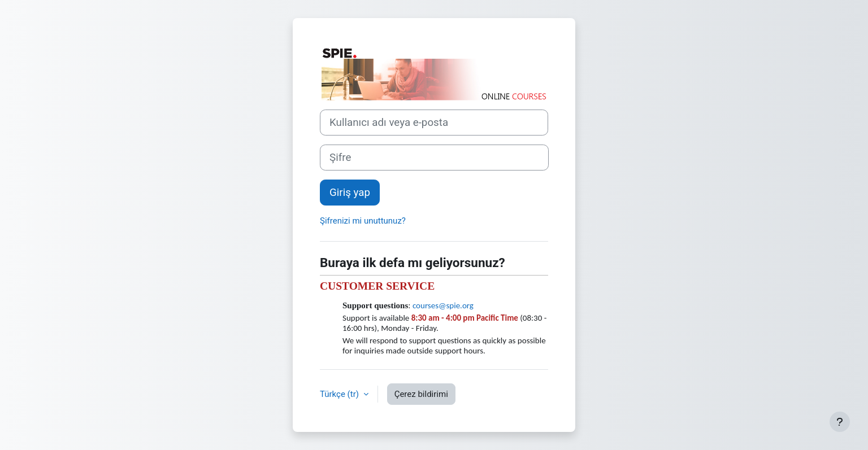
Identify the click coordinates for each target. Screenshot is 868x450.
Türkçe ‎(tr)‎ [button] (340, 394)
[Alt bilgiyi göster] (840, 422)
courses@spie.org (443, 305)
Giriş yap (350, 193)
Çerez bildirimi (421, 394)
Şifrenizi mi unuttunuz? (363, 221)
